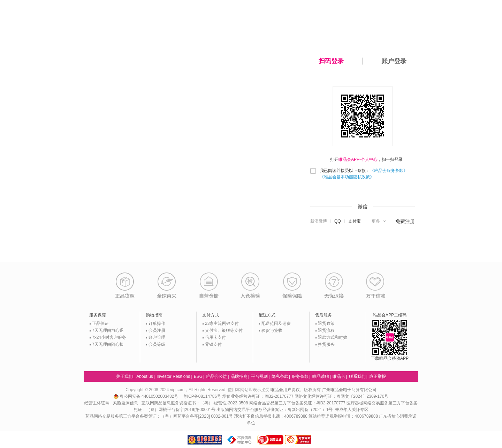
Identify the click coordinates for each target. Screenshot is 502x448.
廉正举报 (378, 376)
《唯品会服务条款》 (389, 171)
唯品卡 (339, 376)
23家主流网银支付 (222, 323)
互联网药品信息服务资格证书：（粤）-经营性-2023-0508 (195, 403)
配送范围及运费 (276, 323)
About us (144, 376)
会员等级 (157, 344)
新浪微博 (319, 221)
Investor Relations (173, 376)
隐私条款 (280, 376)
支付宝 (355, 221)
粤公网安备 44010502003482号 (147, 396)
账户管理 (157, 337)
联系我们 (357, 376)
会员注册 (157, 330)
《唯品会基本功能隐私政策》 (347, 177)
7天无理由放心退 (108, 330)
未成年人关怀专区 (352, 410)
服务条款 (300, 376)
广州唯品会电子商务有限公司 (349, 390)
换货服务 (326, 344)
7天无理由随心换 (108, 344)
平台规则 (259, 376)
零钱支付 (213, 344)
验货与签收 (272, 330)
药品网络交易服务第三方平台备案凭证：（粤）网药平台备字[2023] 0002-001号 (159, 416)
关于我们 (124, 376)
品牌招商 (239, 376)
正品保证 (100, 323)
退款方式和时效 (333, 337)
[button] (379, 221)
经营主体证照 (97, 403)
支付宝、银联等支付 (224, 330)
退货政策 (326, 323)
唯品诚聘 (321, 376)
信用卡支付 (215, 337)
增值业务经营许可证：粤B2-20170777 (258, 396)
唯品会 (98, 17)
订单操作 (157, 323)
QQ (338, 221)
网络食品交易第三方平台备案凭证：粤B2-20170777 (298, 403)
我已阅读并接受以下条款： (364, 174)
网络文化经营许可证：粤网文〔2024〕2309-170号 (341, 396)
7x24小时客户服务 (109, 337)
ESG (198, 376)
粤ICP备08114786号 (202, 396)
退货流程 (326, 330)
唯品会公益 (216, 376)
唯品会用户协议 (285, 390)
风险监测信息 (125, 403)
